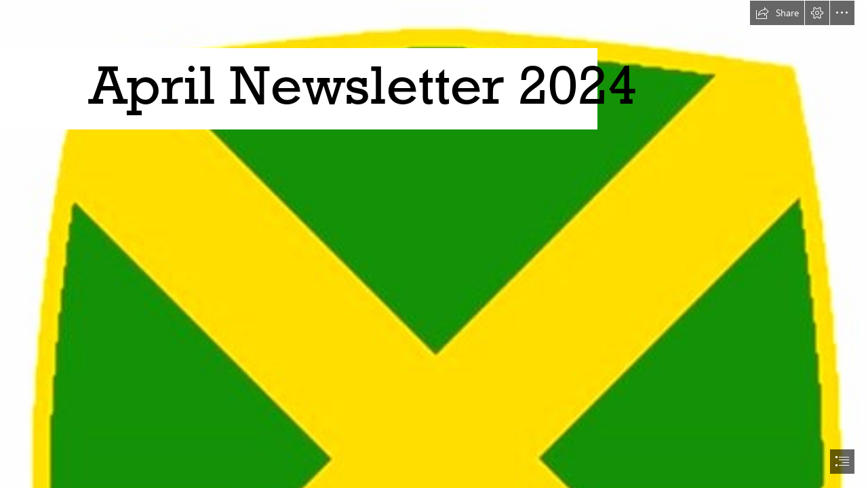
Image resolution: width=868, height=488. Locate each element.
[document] (434, 244)
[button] (777, 13)
